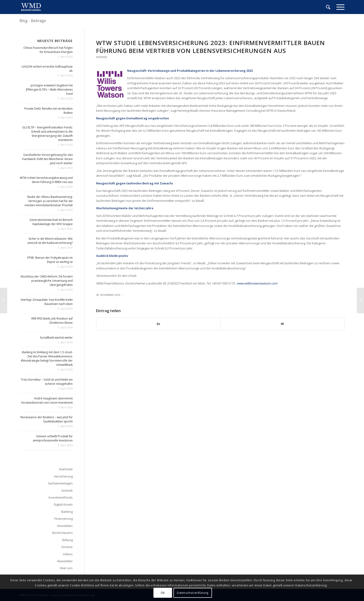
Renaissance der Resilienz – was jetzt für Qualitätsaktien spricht (47, 419)
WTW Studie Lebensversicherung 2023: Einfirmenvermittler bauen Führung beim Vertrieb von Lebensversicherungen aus (211, 47)
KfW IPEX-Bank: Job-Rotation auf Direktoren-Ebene (52, 321)
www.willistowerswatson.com (257, 283)
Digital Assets (63, 504)
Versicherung (63, 476)
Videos (68, 554)
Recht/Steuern (62, 533)
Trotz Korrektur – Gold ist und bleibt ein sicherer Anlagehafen (47, 382)
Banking (67, 512)
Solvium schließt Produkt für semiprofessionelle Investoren (53, 438)
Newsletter (65, 561)
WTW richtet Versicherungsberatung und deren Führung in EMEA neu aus (46, 180)
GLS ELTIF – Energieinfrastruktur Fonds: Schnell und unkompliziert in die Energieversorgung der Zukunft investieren (47, 134)
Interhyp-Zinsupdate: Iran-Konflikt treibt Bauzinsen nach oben (47, 302)
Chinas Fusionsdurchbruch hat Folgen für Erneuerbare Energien (48, 50)
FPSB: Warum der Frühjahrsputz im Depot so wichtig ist (50, 260)
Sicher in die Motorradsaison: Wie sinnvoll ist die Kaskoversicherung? (50, 241)
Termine (67, 547)
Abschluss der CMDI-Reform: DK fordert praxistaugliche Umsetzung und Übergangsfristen (47, 281)
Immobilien (65, 526)
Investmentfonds (61, 497)
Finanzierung (63, 519)
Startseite (66, 469)
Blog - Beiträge (33, 21)
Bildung (67, 540)
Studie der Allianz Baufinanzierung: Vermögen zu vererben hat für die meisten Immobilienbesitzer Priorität (49, 201)
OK (163, 593)
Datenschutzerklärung (193, 593)
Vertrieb (102, 57)
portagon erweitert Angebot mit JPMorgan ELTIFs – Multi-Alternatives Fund (49, 90)
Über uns (66, 568)
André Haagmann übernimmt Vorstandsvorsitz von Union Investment (47, 400)
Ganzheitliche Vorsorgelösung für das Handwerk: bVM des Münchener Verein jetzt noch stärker (47, 159)
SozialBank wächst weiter (56, 338)
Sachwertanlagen (60, 483)
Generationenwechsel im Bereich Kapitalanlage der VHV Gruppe (51, 222)
